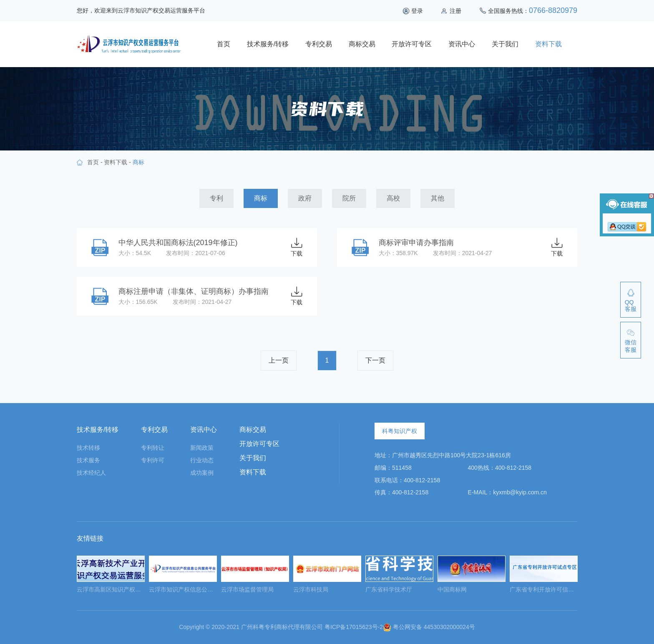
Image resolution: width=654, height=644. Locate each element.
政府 (305, 198)
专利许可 (153, 460)
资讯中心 (462, 44)
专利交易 (319, 44)
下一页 (375, 360)
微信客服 (631, 346)
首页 (224, 44)
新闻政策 (202, 448)
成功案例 (202, 473)
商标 (261, 198)
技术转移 (88, 448)
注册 (455, 11)
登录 (417, 11)
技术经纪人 (91, 473)
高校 (393, 198)
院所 (349, 198)
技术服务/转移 (268, 44)
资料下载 (548, 44)
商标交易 (362, 44)
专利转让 (153, 448)
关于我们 (505, 44)
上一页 (279, 360)
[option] (111, 577)
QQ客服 (631, 306)
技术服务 (88, 460)
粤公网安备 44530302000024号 (429, 627)
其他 (438, 198)
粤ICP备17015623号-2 (354, 627)
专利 (216, 198)
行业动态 (202, 460)
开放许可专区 (412, 44)
